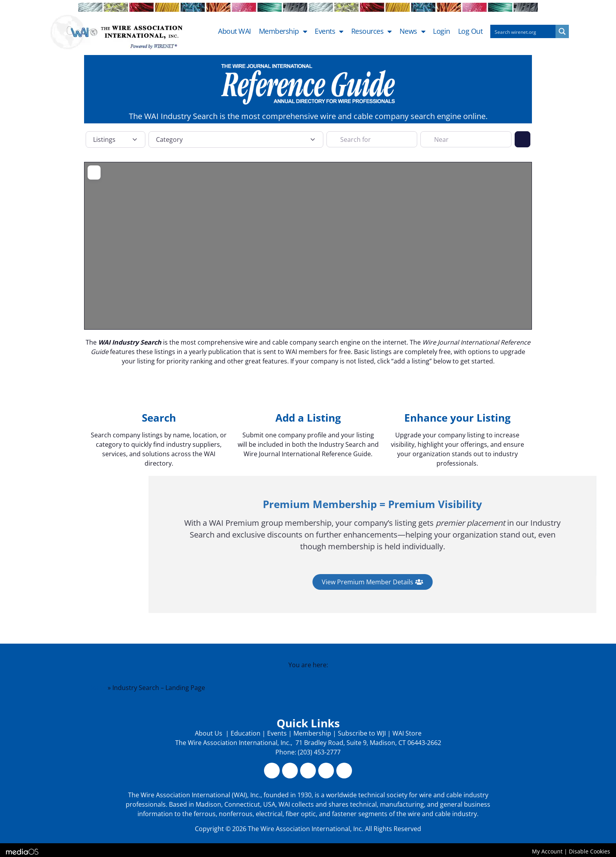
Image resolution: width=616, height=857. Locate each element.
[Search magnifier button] (562, 31)
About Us (209, 733)
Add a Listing (308, 418)
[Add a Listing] (308, 393)
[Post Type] (115, 139)
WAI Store (406, 733)
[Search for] (372, 139)
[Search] (522, 139)
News (412, 31)
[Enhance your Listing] (457, 393)
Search (159, 418)
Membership (283, 31)
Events (329, 31)
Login (442, 31)
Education (246, 733)
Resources (371, 31)
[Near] (466, 139)
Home (97, 688)
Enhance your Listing (457, 418)
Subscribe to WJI (361, 733)
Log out (470, 31)
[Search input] (523, 31)
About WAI (235, 31)
